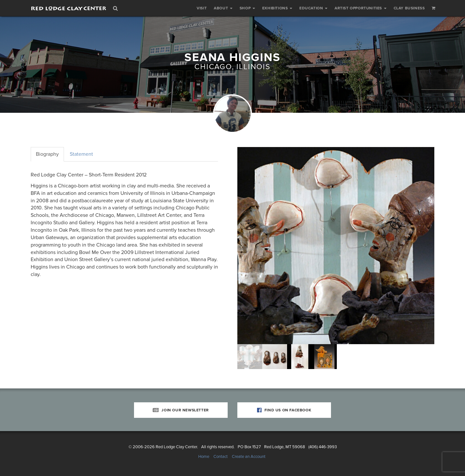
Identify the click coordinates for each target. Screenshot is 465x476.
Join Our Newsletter (181, 410)
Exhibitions (277, 8)
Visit (202, 8)
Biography (47, 154)
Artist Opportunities (361, 8)
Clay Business (409, 8)
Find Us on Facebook (284, 410)
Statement (81, 154)
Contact (221, 457)
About (223, 8)
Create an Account (249, 457)
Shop (247, 8)
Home (204, 457)
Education (313, 8)
